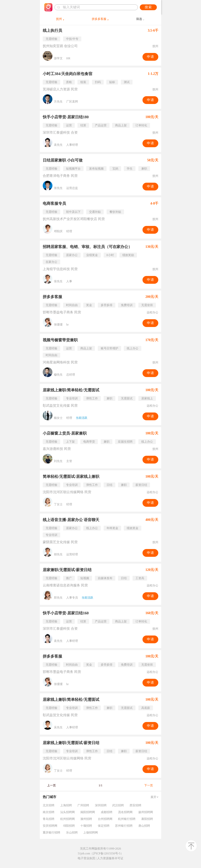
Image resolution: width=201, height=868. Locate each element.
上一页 (51, 785)
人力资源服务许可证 (110, 858)
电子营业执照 (86, 858)
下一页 (149, 785)
